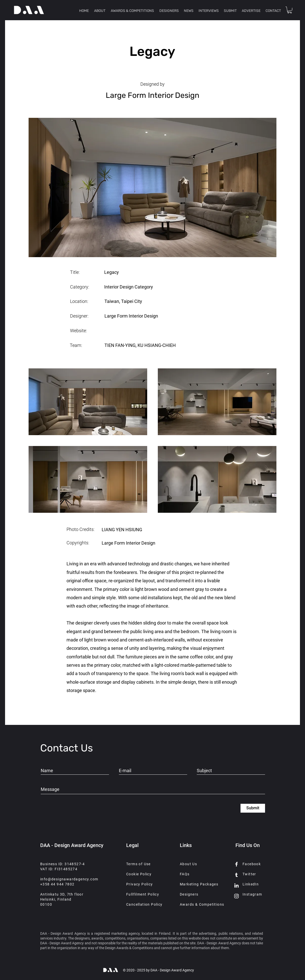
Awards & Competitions (202, 904)
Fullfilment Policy (143, 894)
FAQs (185, 874)
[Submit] (253, 808)
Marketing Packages (199, 884)
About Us (188, 864)
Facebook (252, 864)
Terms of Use (138, 864)
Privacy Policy (140, 884)
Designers (189, 894)
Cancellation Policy (144, 904)
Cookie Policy (139, 874)
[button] (290, 10)
